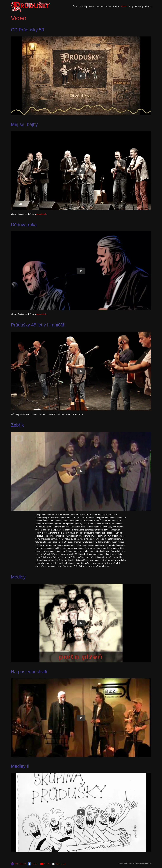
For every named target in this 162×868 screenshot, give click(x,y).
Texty (131, 7)
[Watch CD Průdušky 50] (81, 76)
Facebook (33, 864)
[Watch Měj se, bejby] (81, 171)
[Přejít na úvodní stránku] (30, 7)
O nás (92, 7)
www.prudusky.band (125, 863)
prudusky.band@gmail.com (142, 863)
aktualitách (41, 214)
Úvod (75, 7)
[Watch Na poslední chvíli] (81, 718)
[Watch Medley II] (81, 812)
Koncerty (139, 7)
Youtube (45, 864)
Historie (100, 7)
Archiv (108, 7)
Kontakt (149, 7)
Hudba (116, 7)
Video (124, 7)
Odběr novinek (59, 864)
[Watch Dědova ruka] (81, 271)
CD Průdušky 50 (18, 864)
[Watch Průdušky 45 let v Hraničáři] (81, 371)
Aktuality (83, 7)
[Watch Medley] (81, 623)
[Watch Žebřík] (81, 471)
